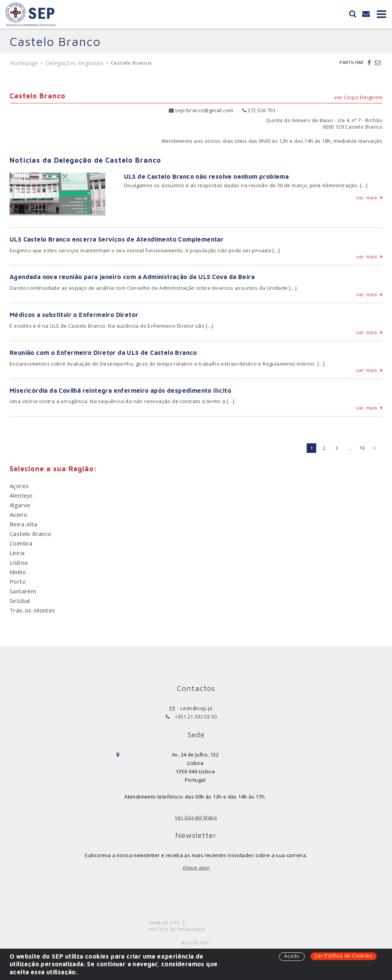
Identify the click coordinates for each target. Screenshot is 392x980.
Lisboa (19, 562)
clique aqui (196, 867)
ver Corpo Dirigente (358, 97)
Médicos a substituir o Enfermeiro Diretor (74, 315)
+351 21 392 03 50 (196, 717)
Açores (19, 486)
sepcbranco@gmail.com (201, 110)
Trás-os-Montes (33, 610)
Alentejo (21, 495)
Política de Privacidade (177, 929)
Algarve (20, 505)
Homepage (24, 63)
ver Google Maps (196, 817)
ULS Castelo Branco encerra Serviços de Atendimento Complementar (117, 239)
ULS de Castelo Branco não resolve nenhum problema (207, 176)
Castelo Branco (31, 534)
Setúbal (20, 601)
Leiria (17, 553)
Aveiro (18, 514)
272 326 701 (259, 110)
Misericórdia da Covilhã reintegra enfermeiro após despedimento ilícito (120, 390)
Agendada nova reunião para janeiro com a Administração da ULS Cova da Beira (132, 277)
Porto (18, 581)
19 (362, 448)
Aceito (292, 956)
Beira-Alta (23, 524)
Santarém (23, 591)
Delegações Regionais (75, 63)
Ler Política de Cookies (344, 955)
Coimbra (21, 543)
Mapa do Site (164, 923)
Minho (18, 572)
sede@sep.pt (196, 708)
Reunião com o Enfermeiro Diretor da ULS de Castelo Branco (103, 353)
